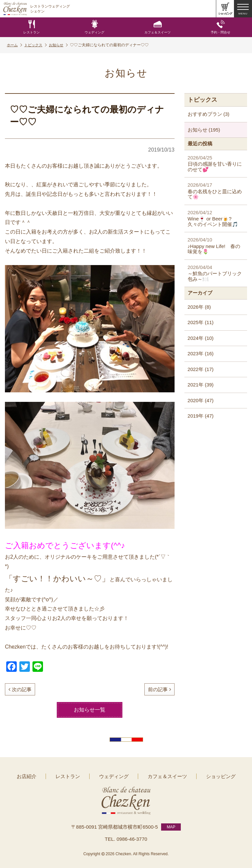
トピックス (38, 45)
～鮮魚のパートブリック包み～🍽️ (216, 273)
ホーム (15, 45)
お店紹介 (38, 776)
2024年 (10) (201, 338)
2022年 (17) (201, 369)
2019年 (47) (201, 416)
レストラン (31, 27)
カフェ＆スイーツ (157, 27)
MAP (171, 825)
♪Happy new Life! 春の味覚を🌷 (216, 246)
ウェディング (94, 27)
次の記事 (20, 689)
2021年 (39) (201, 385)
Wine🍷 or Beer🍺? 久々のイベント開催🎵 (216, 218)
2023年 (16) (201, 353)
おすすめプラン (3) (209, 114)
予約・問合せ (220, 27)
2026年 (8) (199, 307)
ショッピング (210, 776)
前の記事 (159, 689)
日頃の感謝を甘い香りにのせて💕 (216, 164)
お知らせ (62, 45)
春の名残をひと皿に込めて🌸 (216, 191)
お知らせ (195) (204, 130)
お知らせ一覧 (90, 710)
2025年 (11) (201, 322)
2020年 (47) (201, 400)
